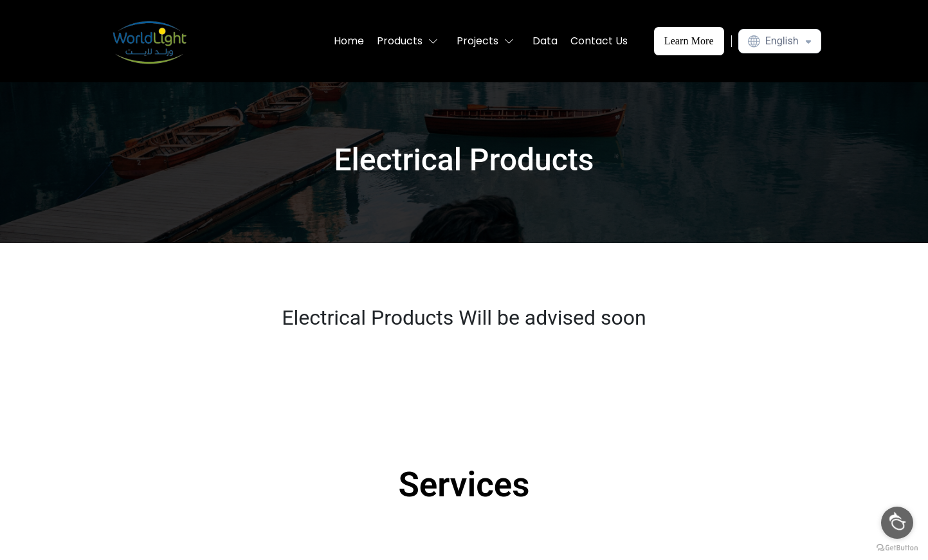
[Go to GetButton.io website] (897, 547)
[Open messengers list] (897, 523)
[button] (410, 41)
